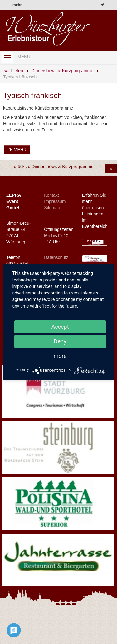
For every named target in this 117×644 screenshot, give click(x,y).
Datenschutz (56, 257)
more (60, 356)
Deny (60, 341)
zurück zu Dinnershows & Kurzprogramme (52, 167)
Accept (60, 327)
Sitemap (52, 208)
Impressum (55, 201)
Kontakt (51, 195)
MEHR (17, 150)
